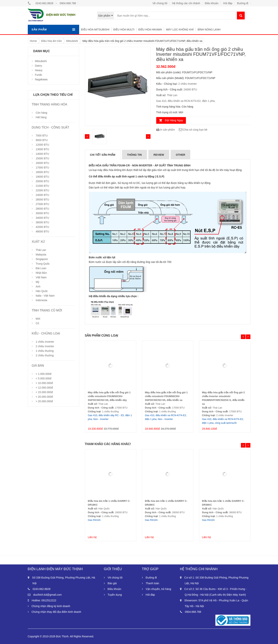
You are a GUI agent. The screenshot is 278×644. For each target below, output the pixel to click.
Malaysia (41, 255)
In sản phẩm (166, 130)
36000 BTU (42, 222)
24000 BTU (42, 195)
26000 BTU (42, 200)
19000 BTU (42, 177)
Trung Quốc (43, 264)
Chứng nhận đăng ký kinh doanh (51, 606)
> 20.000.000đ (44, 401)
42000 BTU (42, 227)
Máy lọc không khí (180, 30)
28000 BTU (42, 209)
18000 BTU (42, 172)
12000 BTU (42, 145)
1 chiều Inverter (45, 342)
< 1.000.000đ (43, 374)
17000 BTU (42, 168)
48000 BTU (42, 231)
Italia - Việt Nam (45, 296)
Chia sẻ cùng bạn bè (193, 130)
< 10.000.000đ (44, 383)
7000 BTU (42, 136)
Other (180, 155)
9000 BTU (42, 140)
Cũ (37, 323)
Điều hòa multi (124, 30)
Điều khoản (212, 3)
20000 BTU (42, 181)
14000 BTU (42, 154)
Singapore (42, 259)
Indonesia (41, 300)
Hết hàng (41, 117)
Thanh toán (153, 583)
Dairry (39, 66)
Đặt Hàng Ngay (174, 120)
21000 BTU (42, 186)
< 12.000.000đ (44, 388)
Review (159, 155)
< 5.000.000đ (43, 378)
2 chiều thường (45, 355)
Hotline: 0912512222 (44, 600)
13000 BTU (42, 149)
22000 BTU (42, 190)
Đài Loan (41, 268)
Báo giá (112, 583)
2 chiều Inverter (45, 346)
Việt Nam (41, 277)
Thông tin (134, 155)
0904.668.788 (68, 3)
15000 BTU (42, 158)
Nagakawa (41, 79)
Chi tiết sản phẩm (103, 155)
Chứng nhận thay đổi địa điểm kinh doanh (56, 612)
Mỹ (37, 282)
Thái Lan (41, 250)
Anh (38, 286)
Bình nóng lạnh (209, 30)
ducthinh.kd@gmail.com (48, 595)
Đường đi (243, 3)
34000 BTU (42, 218)
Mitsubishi (41, 61)
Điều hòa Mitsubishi (95, 30)
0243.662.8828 (44, 3)
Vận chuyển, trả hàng (159, 589)
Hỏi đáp (228, 3)
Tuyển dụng (115, 595)
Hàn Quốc (42, 291)
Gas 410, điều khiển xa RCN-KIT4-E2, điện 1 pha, (186, 101)
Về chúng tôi (160, 3)
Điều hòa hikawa (150, 30)
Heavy (39, 70)
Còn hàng (41, 113)
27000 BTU (42, 204)
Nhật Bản (41, 273)
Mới (38, 319)
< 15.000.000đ (44, 392)
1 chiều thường (45, 351)
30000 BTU (42, 213)
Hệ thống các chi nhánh (186, 3)
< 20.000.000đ (44, 397)
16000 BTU (42, 163)
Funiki (39, 75)
